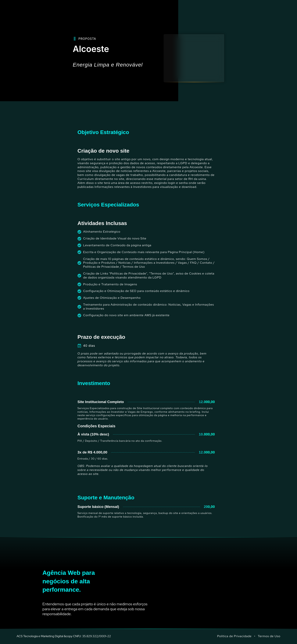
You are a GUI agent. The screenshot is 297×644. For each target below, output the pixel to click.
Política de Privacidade (234, 636)
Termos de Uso (269, 636)
